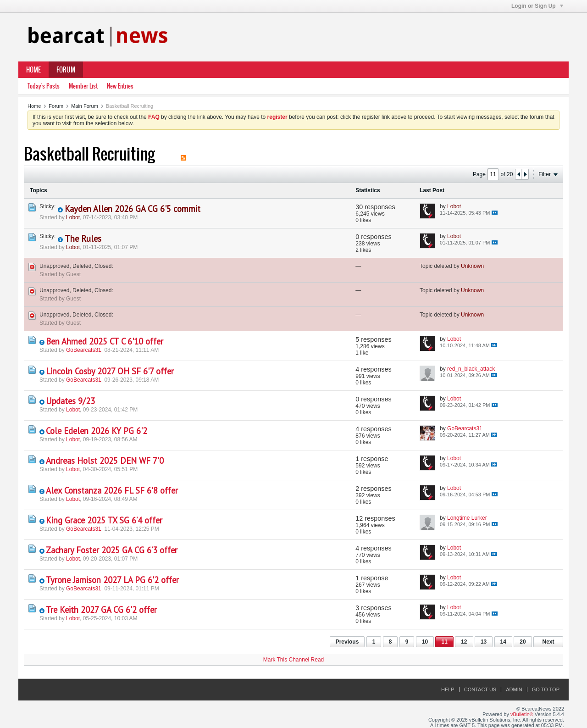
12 (464, 642)
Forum (66, 70)
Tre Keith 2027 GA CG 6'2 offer (101, 610)
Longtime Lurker (467, 518)
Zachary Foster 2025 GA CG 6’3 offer (112, 550)
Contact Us (480, 689)
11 (444, 642)
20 (523, 642)
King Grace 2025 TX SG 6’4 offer (104, 520)
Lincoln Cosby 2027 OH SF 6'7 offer (110, 371)
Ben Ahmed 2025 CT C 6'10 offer (105, 341)
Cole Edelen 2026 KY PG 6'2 (97, 431)
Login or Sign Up (537, 6)
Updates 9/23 (70, 401)
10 (425, 642)
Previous (347, 642)
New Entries (120, 86)
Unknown (472, 266)
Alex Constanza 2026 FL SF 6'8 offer (112, 490)
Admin (514, 689)
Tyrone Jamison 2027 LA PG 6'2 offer (112, 580)
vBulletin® (522, 714)
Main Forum (85, 106)
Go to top (546, 689)
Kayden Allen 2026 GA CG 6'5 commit (133, 209)
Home (33, 70)
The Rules (83, 239)
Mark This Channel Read (294, 660)
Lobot (73, 217)
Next (548, 642)
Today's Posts (44, 86)
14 (503, 642)
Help (448, 689)
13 (484, 642)
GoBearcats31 (84, 350)
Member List (83, 86)
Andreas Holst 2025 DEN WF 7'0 (105, 461)
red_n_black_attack (471, 369)
